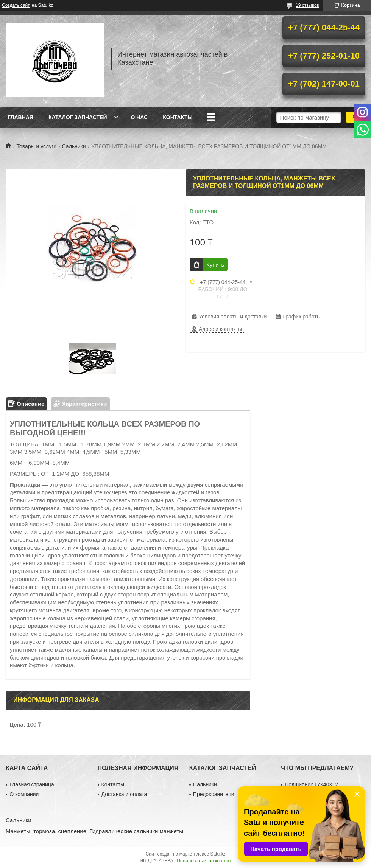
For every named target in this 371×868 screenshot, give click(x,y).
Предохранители (214, 794)
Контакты (178, 117)
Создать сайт (16, 5)
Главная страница (32, 784)
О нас (139, 117)
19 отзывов (307, 5)
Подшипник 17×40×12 (311, 784)
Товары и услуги (36, 146)
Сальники (74, 146)
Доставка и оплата (124, 794)
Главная (20, 117)
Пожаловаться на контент (204, 861)
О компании (24, 794)
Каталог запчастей (78, 117)
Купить (215, 265)
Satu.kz (218, 854)
